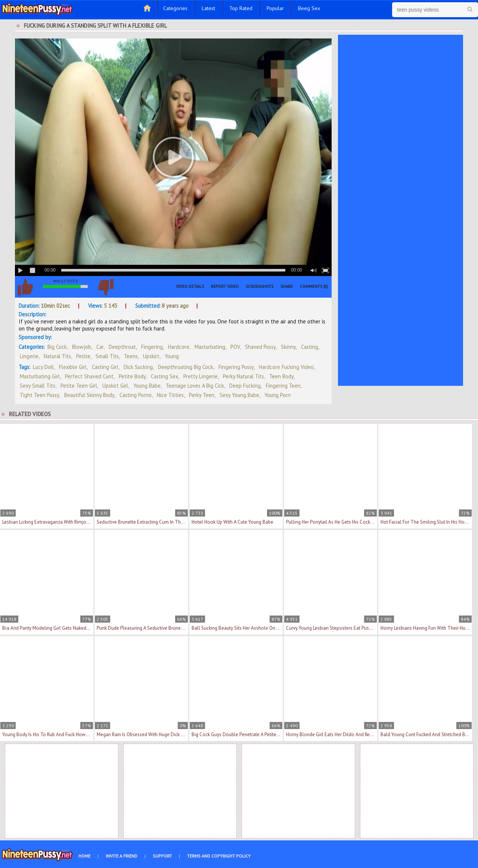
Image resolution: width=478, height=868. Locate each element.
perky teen (202, 395)
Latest (208, 8)
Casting (310, 347)
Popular (275, 8)
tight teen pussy (39, 395)
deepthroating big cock (186, 367)
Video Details (190, 286)
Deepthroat (122, 347)
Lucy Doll (43, 367)
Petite (83, 356)
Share (287, 286)
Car (100, 347)
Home (84, 856)
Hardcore (179, 347)
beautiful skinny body (89, 395)
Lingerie (29, 356)
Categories (175, 8)
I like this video (25, 287)
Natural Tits (57, 356)
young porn (277, 395)
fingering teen (283, 386)
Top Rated (241, 8)
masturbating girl (40, 376)
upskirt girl (115, 386)
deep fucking (245, 386)
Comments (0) (314, 286)
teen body (281, 376)
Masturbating (210, 347)
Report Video (225, 286)
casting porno (136, 395)
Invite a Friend (122, 856)
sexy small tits (38, 386)
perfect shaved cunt (89, 376)
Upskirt (151, 356)
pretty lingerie (201, 376)
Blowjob (82, 347)
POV (235, 347)
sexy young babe (239, 395)
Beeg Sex (309, 8)
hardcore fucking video (286, 367)
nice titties (170, 395)
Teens (131, 356)
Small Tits (107, 356)
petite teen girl (79, 386)
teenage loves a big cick (195, 386)
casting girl (105, 367)
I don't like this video (106, 287)
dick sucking (138, 367)
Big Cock (57, 347)
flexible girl (73, 367)
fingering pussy (236, 367)
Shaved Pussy (260, 347)
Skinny (288, 347)
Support (162, 856)
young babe (147, 386)
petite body (132, 376)
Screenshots (260, 286)
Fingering (152, 347)
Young (172, 356)
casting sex (164, 376)
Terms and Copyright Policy (219, 856)
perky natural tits (243, 376)
